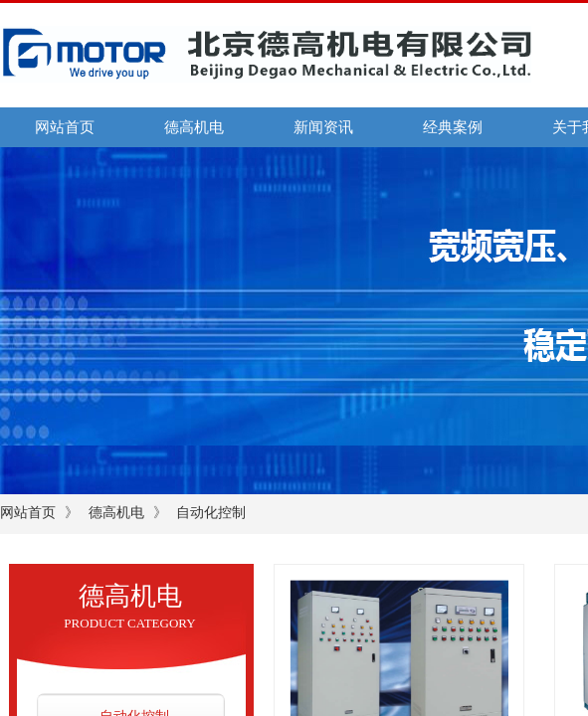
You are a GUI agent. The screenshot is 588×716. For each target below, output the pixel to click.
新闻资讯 (323, 127)
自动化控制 (211, 513)
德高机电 (194, 127)
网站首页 (65, 127)
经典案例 (453, 127)
